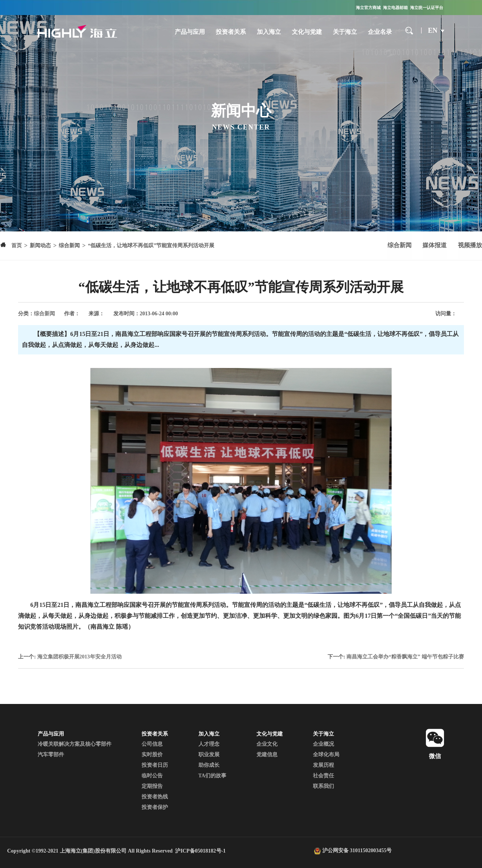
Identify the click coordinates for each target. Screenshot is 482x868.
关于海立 (344, 32)
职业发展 (209, 755)
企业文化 (267, 744)
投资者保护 (155, 807)
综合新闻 (398, 246)
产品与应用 (189, 32)
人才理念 (209, 744)
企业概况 (323, 744)
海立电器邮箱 (395, 8)
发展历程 (323, 765)
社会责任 (323, 776)
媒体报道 (434, 246)
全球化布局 (326, 755)
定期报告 (152, 786)
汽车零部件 (51, 755)
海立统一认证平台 (427, 8)
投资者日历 (155, 765)
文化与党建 (306, 32)
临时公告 (152, 776)
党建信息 (267, 755)
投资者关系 (230, 32)
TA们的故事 (212, 776)
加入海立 (268, 32)
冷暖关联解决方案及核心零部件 (75, 744)
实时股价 (152, 755)
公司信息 (152, 744)
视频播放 (470, 246)
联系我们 (323, 786)
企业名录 (379, 32)
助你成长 (209, 765)
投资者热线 (155, 797)
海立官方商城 (368, 8)
